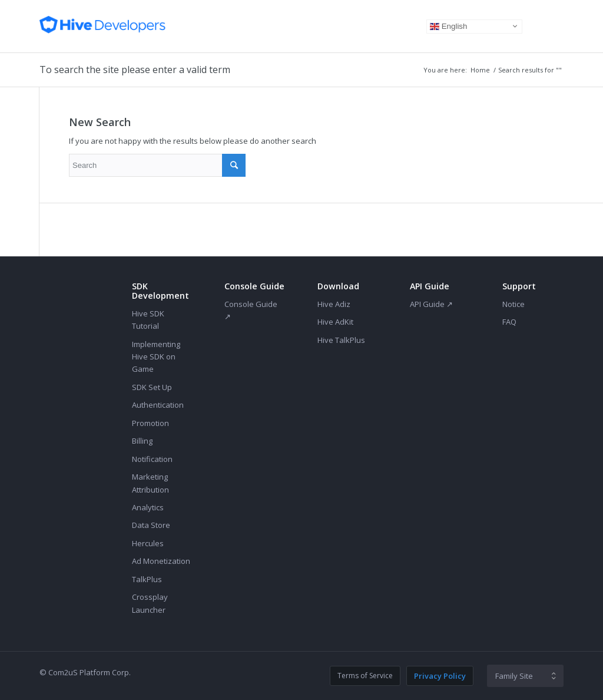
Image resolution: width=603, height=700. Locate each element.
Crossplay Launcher (150, 603)
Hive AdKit (335, 322)
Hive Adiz (334, 304)
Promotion (150, 423)
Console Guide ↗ (251, 310)
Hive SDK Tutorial (148, 320)
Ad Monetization (161, 561)
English (448, 26)
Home (480, 70)
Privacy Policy (440, 676)
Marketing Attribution (150, 483)
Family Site (514, 676)
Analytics (148, 507)
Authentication (158, 405)
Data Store (151, 525)
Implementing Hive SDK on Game (156, 357)
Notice (513, 304)
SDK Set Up (152, 387)
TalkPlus (147, 579)
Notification (152, 459)
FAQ (509, 322)
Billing (142, 441)
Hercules (148, 543)
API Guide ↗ (431, 304)
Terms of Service (365, 676)
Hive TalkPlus (341, 340)
